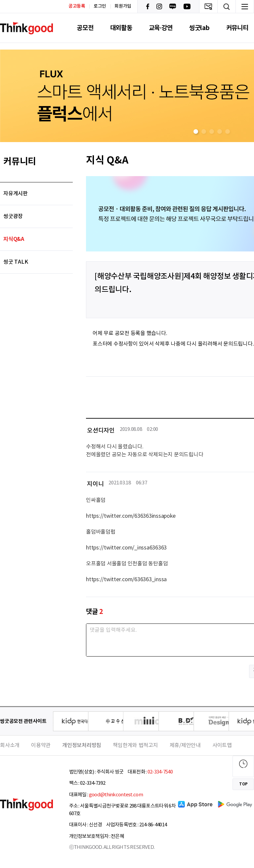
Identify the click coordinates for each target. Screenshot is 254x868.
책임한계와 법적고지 (135, 745)
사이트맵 (222, 745)
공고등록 (77, 6)
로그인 (100, 6)
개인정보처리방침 (82, 745)
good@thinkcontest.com (116, 795)
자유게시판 (16, 194)
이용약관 (41, 745)
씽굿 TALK (16, 262)
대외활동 (121, 28)
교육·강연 (161, 28)
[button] (196, 132)
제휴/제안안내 (185, 745)
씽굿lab (199, 28)
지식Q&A (14, 239)
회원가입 (123, 6)
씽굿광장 (13, 216)
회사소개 (10, 745)
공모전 (85, 28)
